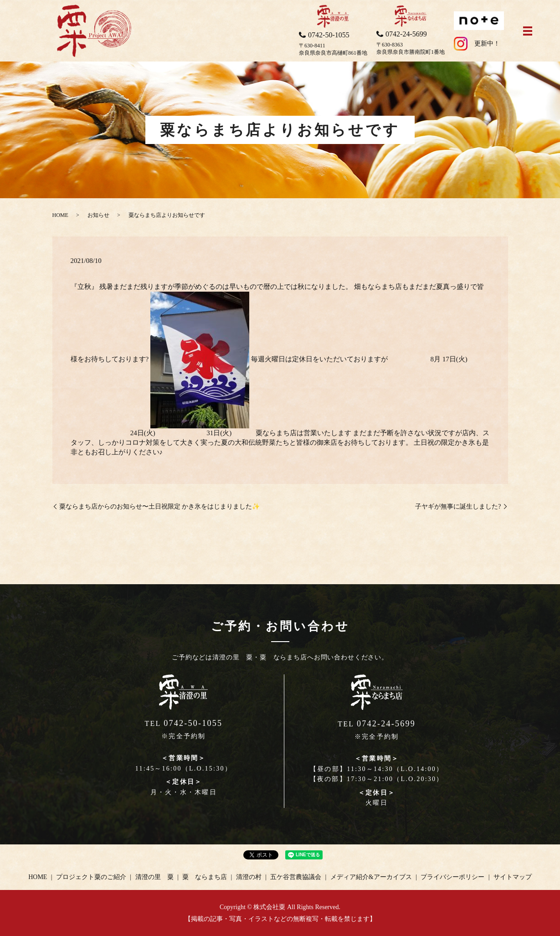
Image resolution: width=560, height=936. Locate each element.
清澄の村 (249, 877)
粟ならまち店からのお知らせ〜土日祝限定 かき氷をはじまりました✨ (160, 507)
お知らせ (98, 215)
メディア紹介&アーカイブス (371, 877)
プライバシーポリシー (452, 877)
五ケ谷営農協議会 (296, 877)
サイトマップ (513, 877)
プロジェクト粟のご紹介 (91, 877)
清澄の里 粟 (154, 877)
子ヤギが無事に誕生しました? (458, 507)
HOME (60, 215)
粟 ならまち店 (205, 877)
